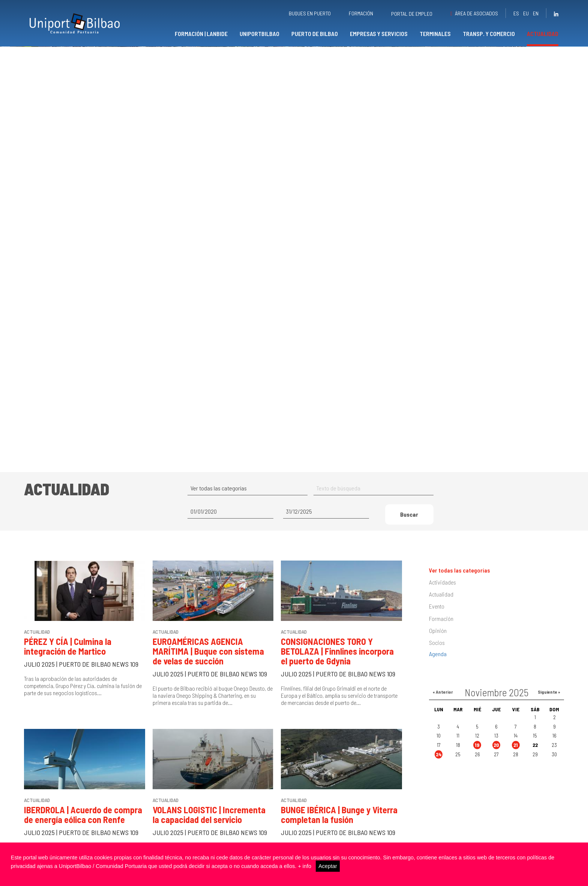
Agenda (438, 671)
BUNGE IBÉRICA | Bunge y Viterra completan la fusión (339, 832)
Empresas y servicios (379, 34)
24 (439, 772)
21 (516, 762)
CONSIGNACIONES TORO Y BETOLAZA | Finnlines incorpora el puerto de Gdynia (337, 669)
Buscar (409, 532)
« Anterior (443, 709)
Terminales (435, 34)
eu (526, 13)
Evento (437, 624)
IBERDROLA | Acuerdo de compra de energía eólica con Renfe (83, 832)
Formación (361, 13)
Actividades (442, 600)
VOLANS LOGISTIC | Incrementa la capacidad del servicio (209, 832)
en (536, 13)
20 (496, 762)
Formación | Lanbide (201, 34)
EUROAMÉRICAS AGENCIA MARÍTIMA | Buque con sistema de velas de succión (208, 669)
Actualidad (543, 34)
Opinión (438, 648)
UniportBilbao (259, 34)
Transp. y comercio (489, 34)
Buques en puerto (310, 13)
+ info (304, 866)
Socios (437, 660)
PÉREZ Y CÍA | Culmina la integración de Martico (68, 664)
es (516, 13)
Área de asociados (476, 13)
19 (477, 762)
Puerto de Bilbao (315, 34)
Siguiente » (549, 709)
